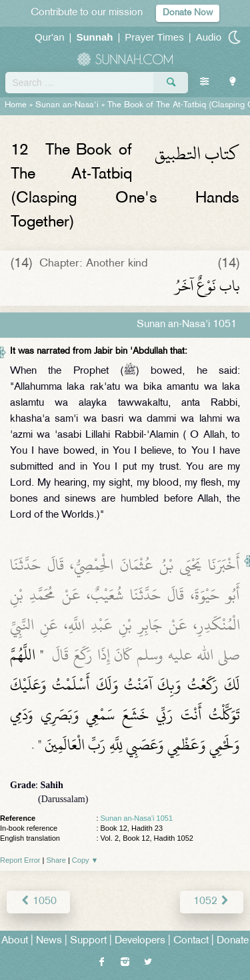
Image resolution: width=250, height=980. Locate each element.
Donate (233, 941)
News (49, 941)
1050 (38, 902)
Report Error (20, 860)
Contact (191, 941)
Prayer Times (154, 37)
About (15, 941)
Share (56, 860)
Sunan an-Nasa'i (67, 105)
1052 (212, 902)
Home (16, 105)
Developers (140, 941)
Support (88, 941)
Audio (209, 37)
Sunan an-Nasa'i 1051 (137, 818)
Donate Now (188, 13)
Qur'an (50, 37)
